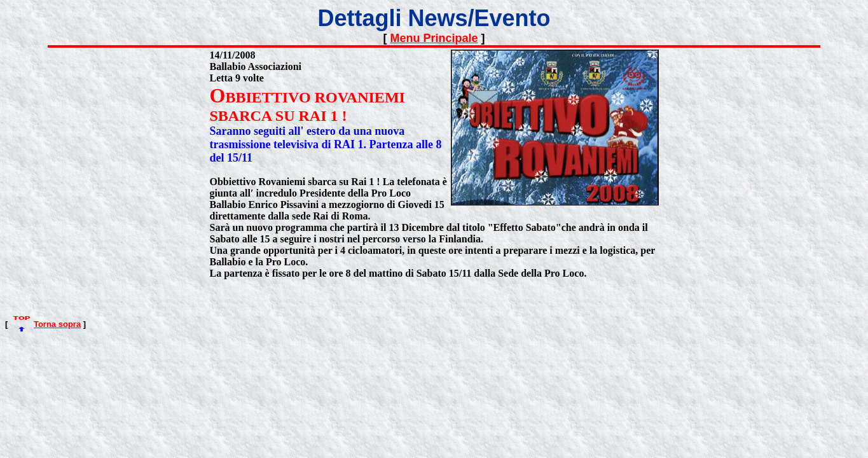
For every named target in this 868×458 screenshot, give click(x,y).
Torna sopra (57, 324)
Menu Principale (434, 38)
